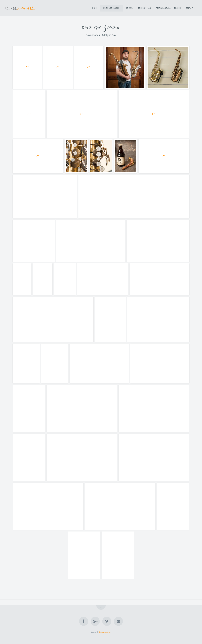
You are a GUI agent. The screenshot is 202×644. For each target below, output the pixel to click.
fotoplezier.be (105, 632)
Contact (190, 8)
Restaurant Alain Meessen (168, 8)
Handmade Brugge (111, 8)
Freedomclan (145, 8)
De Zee (129, 8)
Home (95, 8)
